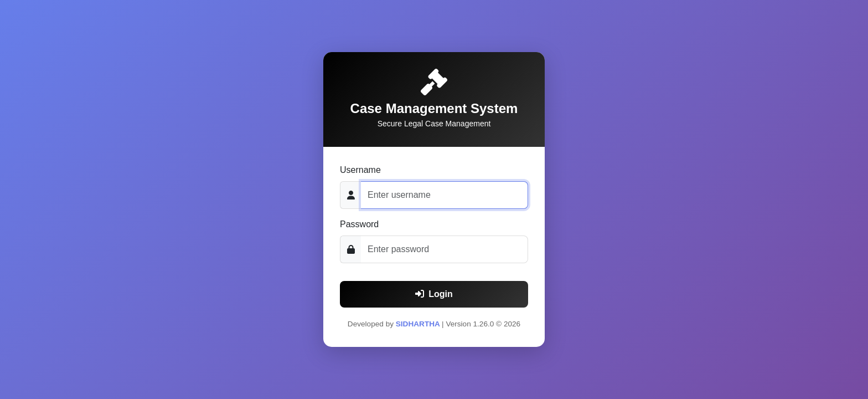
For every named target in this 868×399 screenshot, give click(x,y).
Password (359, 224)
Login (434, 294)
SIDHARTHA (419, 324)
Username (360, 170)
